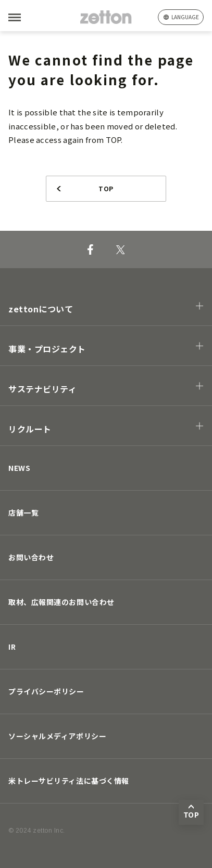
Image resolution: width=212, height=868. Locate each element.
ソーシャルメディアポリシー (57, 736)
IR (12, 647)
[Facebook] (90, 249)
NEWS (19, 468)
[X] (121, 250)
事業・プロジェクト (47, 349)
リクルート (30, 429)
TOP (106, 188)
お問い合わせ (31, 557)
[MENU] (31, 17)
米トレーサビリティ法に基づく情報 (69, 781)
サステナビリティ (42, 389)
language (185, 17)
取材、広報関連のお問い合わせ (61, 602)
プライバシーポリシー (46, 691)
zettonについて (41, 309)
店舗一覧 (23, 512)
